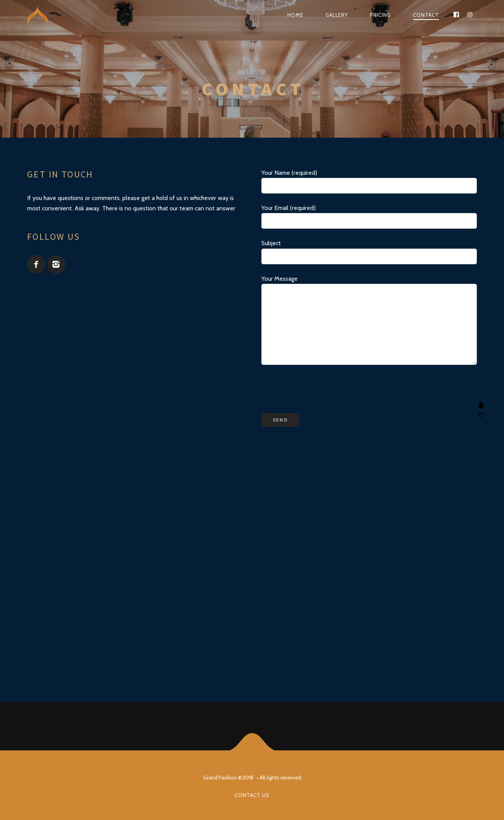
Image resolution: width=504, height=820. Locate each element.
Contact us (252, 795)
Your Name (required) (369, 181)
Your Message (369, 320)
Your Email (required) (369, 216)
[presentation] (319, 389)
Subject (369, 252)
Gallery (337, 15)
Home (295, 15)
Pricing (380, 15)
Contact (426, 15)
